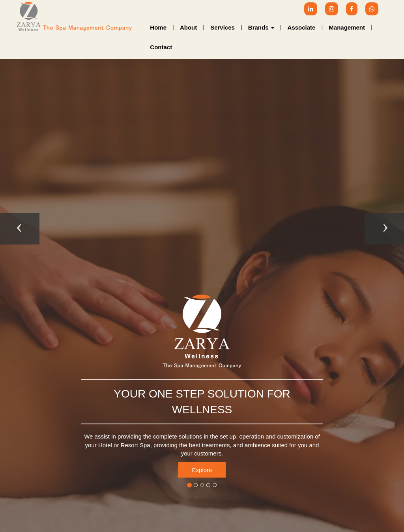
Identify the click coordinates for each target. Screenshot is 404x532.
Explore (202, 470)
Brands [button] (261, 27)
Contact (161, 47)
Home (158, 27)
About (188, 27)
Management (347, 27)
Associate (302, 27)
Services (223, 27)
